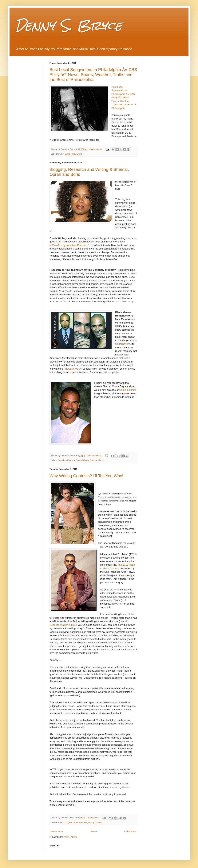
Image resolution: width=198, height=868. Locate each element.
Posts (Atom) (70, 837)
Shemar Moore (97, 460)
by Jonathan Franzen (69, 245)
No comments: (96, 149)
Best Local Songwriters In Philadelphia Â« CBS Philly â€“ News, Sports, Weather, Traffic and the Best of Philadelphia (93, 75)
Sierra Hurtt (70, 154)
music (61, 154)
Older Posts (130, 832)
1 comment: (94, 818)
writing (79, 154)
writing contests (95, 822)
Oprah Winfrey (83, 460)
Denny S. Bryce (69, 25)
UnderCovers (123, 344)
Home (94, 832)
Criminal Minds (127, 390)
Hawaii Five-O (73, 369)
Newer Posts (57, 832)
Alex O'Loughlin (65, 822)
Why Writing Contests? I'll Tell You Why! (86, 476)
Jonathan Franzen (67, 460)
